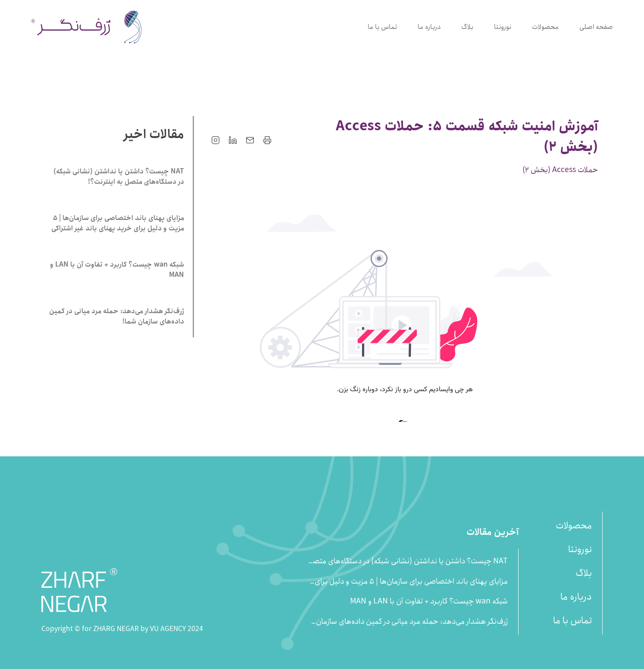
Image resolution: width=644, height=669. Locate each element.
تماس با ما (382, 27)
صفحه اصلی (596, 27)
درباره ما (429, 27)
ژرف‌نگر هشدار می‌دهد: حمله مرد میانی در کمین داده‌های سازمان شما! (412, 622)
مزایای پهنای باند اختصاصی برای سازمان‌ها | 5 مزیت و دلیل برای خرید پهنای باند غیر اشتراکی (411, 582)
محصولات (545, 27)
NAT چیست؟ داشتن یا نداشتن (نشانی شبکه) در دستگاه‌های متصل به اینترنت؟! (408, 561)
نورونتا (503, 27)
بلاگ (467, 27)
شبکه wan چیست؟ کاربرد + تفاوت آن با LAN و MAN (429, 601)
